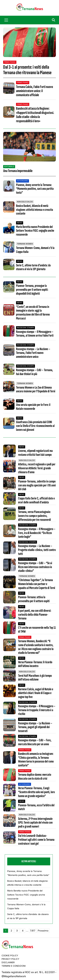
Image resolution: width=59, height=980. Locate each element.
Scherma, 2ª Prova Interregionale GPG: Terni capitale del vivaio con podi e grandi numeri (35, 823)
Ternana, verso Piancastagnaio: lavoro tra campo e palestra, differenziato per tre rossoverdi (34, 516)
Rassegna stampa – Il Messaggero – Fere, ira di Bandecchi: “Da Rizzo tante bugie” (37, 533)
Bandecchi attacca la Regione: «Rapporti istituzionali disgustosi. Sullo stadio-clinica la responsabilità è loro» (35, 115)
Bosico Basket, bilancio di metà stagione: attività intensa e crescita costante (35, 210)
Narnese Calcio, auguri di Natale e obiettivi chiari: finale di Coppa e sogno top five (36, 693)
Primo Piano (10, 62)
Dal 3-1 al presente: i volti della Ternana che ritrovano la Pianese (27, 70)
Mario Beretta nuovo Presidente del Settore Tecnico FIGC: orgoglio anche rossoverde (35, 231)
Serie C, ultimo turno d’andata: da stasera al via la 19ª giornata (33, 267)
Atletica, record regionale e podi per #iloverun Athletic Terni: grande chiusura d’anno (37, 468)
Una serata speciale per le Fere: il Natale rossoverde (33, 407)
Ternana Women (25, 244)
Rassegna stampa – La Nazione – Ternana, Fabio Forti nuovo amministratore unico (33, 353)
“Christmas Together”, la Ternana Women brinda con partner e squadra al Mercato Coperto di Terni (37, 584)
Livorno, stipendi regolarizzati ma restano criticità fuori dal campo (35, 453)
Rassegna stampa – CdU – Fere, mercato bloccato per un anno (35, 742)
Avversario (22, 181)
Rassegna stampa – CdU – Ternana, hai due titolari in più (35, 372)
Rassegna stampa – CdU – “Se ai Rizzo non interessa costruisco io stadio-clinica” (35, 567)
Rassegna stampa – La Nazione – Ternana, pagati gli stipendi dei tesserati (35, 727)
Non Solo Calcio (25, 202)
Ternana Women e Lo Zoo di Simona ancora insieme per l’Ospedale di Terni (36, 389)
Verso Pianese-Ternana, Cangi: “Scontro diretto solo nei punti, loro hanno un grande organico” (36, 792)
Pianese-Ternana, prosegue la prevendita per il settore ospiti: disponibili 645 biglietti (32, 290)
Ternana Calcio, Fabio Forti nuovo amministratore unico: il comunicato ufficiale (35, 91)
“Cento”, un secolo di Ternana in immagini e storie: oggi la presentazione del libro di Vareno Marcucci (33, 313)
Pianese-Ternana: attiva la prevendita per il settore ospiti (34, 599)
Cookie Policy (10, 955)
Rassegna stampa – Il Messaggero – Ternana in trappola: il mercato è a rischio (37, 710)
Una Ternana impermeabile (18, 171)
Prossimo (43, 931)
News (20, 223)
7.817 (33, 931)
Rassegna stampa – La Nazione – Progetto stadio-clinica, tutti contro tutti (37, 550)
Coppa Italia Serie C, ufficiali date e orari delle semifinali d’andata (36, 500)
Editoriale (9, 166)
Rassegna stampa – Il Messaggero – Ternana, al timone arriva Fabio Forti (35, 334)
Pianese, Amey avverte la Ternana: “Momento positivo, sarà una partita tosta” (35, 189)
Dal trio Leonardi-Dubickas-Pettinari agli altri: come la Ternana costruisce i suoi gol (36, 840)
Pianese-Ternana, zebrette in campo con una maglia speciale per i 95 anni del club (37, 485)
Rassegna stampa (25, 328)
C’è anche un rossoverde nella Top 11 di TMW (37, 630)
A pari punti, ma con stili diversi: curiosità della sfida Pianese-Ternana (35, 615)
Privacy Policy (10, 959)
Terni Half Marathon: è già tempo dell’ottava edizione (35, 678)
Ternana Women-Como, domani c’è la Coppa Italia (35, 250)
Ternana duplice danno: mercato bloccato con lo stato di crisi (35, 777)
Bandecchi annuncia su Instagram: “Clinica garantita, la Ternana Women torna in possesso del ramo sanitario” (36, 760)
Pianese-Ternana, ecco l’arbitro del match (36, 807)
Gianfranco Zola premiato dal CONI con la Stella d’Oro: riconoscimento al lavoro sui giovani (35, 426)
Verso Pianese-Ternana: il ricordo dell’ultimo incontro (35, 664)
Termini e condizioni (14, 966)
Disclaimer (8, 962)
